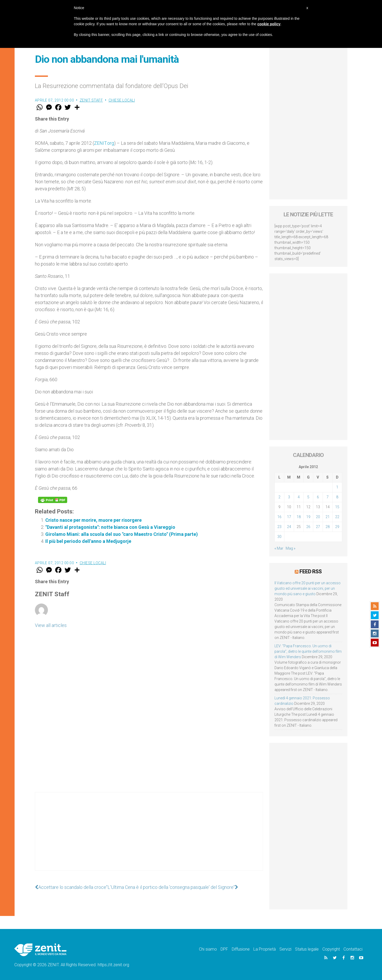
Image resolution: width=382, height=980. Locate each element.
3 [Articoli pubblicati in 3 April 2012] (289, 497)
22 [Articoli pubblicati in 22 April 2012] (337, 517)
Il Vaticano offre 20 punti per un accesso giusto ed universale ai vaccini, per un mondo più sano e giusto (308, 588)
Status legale (307, 949)
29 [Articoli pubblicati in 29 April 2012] (337, 527)
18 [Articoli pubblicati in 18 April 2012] (299, 517)
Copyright (331, 949)
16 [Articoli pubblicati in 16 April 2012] (279, 517)
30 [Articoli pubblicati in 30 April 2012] (279, 537)
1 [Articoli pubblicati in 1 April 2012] (337, 487)
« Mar (279, 548)
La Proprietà (265, 949)
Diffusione (241, 949)
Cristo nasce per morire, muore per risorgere (93, 520)
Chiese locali (122, 100)
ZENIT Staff (91, 100)
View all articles (51, 625)
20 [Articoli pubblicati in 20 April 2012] (318, 517)
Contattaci (353, 949)
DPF (224, 949)
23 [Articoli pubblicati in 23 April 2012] (279, 527)
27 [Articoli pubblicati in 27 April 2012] (318, 527)
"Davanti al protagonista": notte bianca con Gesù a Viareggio (110, 527)
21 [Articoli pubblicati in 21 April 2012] (328, 517)
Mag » (290, 548)
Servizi (285, 949)
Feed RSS (311, 571)
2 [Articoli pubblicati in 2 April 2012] (279, 497)
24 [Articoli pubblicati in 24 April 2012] (289, 527)
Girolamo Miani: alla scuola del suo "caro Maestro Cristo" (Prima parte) (122, 534)
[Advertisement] (149, 837)
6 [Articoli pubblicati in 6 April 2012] (318, 497)
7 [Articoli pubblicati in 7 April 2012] (328, 497)
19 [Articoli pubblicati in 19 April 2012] (308, 517)
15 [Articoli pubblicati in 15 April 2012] (337, 507)
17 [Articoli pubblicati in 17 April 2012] (289, 517)
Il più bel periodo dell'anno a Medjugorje (88, 541)
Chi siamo (208, 949)
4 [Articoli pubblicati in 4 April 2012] (299, 497)
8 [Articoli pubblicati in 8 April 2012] (337, 497)
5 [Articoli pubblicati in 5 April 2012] (308, 497)
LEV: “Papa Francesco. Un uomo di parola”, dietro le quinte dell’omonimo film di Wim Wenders (308, 651)
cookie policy (269, 24)
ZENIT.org (104, 143)
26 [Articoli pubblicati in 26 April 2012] (308, 527)
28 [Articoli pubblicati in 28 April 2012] (328, 527)
